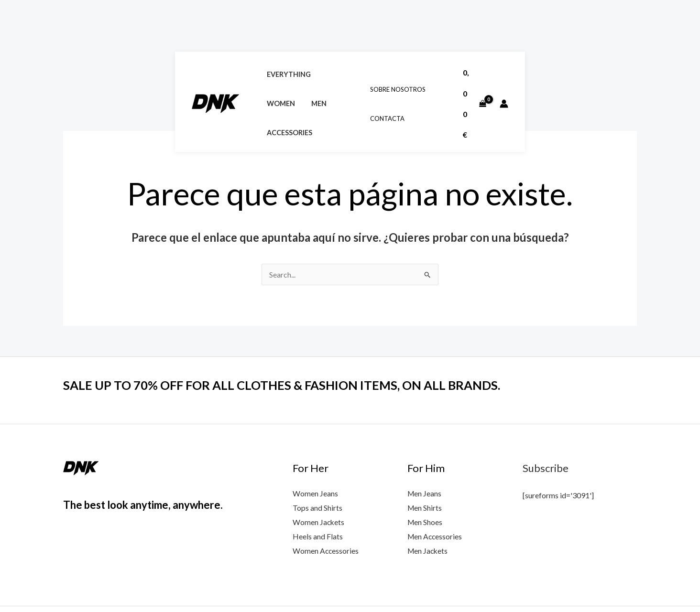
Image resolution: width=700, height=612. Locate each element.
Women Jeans (315, 443)
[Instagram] (589, 584)
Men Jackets (428, 499)
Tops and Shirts (317, 457)
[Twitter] (568, 584)
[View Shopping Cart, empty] (643, 25)
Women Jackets (319, 471)
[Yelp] (630, 584)
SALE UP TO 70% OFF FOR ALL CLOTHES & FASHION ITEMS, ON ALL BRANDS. (285, 334)
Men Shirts (425, 457)
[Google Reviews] (609, 584)
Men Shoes (425, 471)
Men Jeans (425, 443)
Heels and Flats (318, 485)
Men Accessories (436, 485)
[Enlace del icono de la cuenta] (679, 25)
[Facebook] (527, 584)
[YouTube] (547, 584)
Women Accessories (326, 499)
